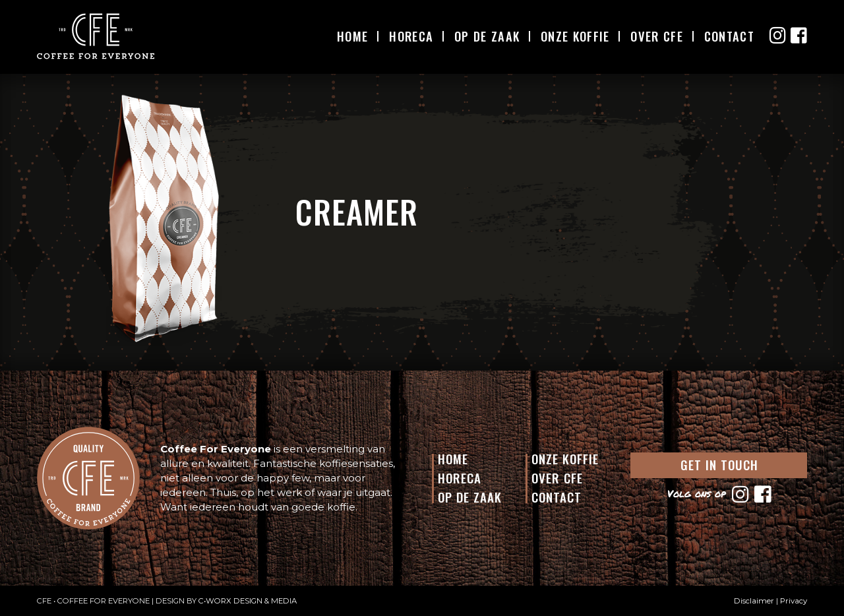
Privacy (794, 601)
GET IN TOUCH (719, 464)
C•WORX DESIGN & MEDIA (248, 601)
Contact (729, 36)
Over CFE (656, 36)
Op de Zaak (470, 497)
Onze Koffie (575, 36)
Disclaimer (754, 601)
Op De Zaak (487, 36)
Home (352, 36)
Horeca (411, 36)
